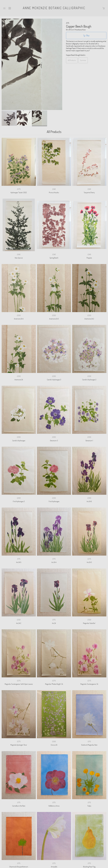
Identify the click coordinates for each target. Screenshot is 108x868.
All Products (72, 60)
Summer (83, 60)
